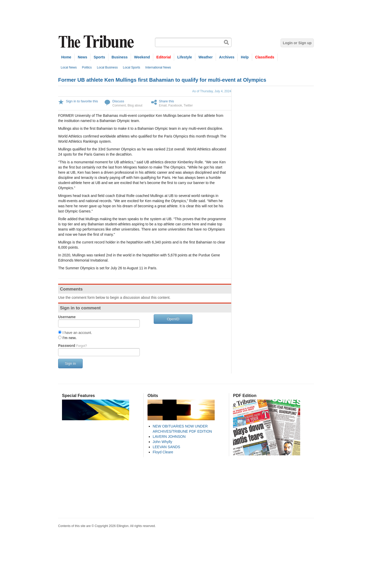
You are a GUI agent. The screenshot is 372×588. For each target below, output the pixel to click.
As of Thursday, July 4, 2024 (212, 91)
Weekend (142, 57)
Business (120, 57)
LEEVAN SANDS (166, 447)
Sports (99, 57)
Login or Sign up (297, 43)
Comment (119, 105)
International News (158, 67)
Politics (87, 67)
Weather (206, 57)
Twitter (188, 105)
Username (67, 317)
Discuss (118, 101)
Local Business (107, 67)
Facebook (175, 105)
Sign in (70, 363)
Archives (227, 57)
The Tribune (97, 42)
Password (72, 346)
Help (245, 57)
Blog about (135, 105)
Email (163, 105)
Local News (69, 67)
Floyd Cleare (163, 452)
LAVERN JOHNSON (169, 437)
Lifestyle (185, 57)
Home (66, 57)
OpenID (173, 319)
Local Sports (132, 67)
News (83, 57)
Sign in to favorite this (82, 101)
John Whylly (162, 442)
